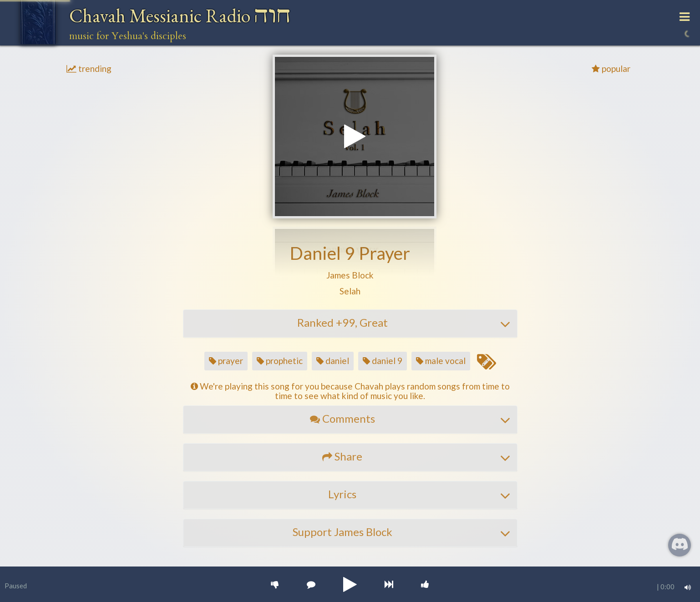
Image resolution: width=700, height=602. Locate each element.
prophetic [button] (280, 361)
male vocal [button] (441, 361)
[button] (350, 276)
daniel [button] (333, 361)
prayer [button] (226, 361)
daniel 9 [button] (383, 361)
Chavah (180, 16)
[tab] (350, 324)
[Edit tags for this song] (486, 362)
